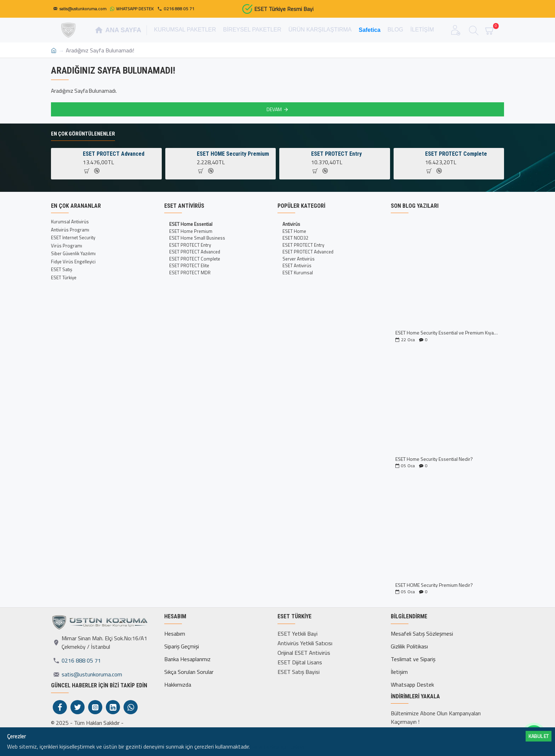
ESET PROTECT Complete (456, 154)
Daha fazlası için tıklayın (278, 746)
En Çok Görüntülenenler (83, 134)
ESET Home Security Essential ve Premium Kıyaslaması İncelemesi (447, 333)
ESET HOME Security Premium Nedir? (434, 585)
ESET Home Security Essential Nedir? (434, 459)
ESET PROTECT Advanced (114, 154)
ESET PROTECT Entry (336, 154)
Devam (274, 109)
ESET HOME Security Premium (233, 154)
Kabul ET (539, 736)
